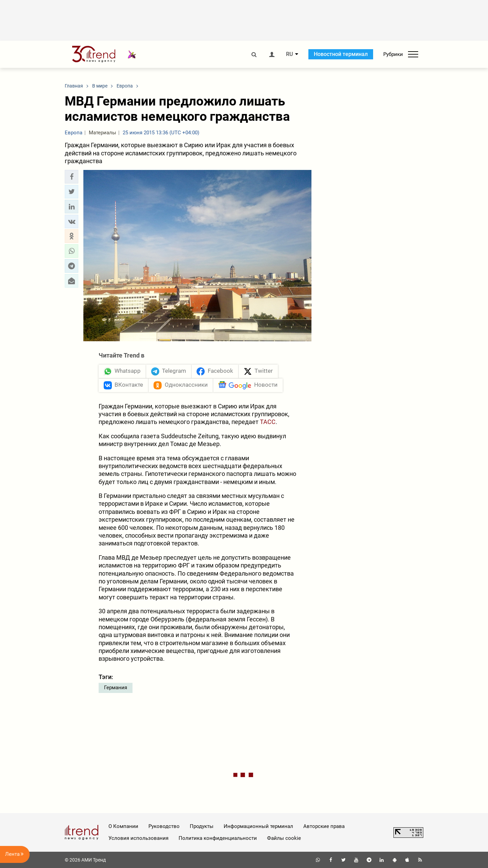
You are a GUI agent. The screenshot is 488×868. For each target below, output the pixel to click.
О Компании (123, 826)
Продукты (202, 826)
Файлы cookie (284, 838)
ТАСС (268, 422)
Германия (116, 688)
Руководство (164, 826)
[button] (72, 177)
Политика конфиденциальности (218, 838)
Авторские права (324, 826)
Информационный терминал (258, 826)
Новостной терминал (341, 54)
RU (289, 54)
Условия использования (138, 838)
